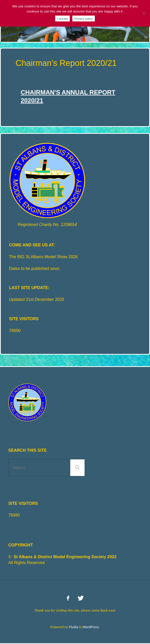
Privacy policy (83, 19)
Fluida (73, 627)
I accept (62, 19)
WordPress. (91, 627)
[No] (144, 13)
